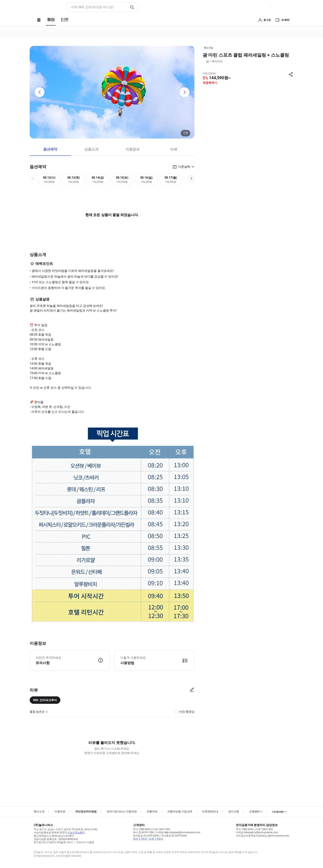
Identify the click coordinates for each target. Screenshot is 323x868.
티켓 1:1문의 (156, 839)
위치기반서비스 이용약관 (122, 812)
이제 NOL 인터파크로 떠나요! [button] (92, 7)
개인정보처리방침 (86, 812)
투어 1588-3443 (142, 829)
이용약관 (60, 812)
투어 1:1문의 (140, 839)
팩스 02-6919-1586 (143, 832)
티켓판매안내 (210, 812)
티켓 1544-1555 (161, 829)
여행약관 (152, 812)
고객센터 (254, 812)
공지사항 (234, 812)
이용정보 (133, 149)
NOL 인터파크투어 (45, 700)
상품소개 (91, 149)
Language (278, 812)
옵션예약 (50, 149)
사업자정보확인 (76, 833)
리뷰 (174, 149)
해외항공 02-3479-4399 (146, 836)
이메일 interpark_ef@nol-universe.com (257, 832)
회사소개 (39, 812)
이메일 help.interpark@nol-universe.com (178, 832)
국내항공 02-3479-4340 (174, 836)
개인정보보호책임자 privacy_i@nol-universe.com (263, 836)
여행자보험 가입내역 (180, 812)
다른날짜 (184, 167)
